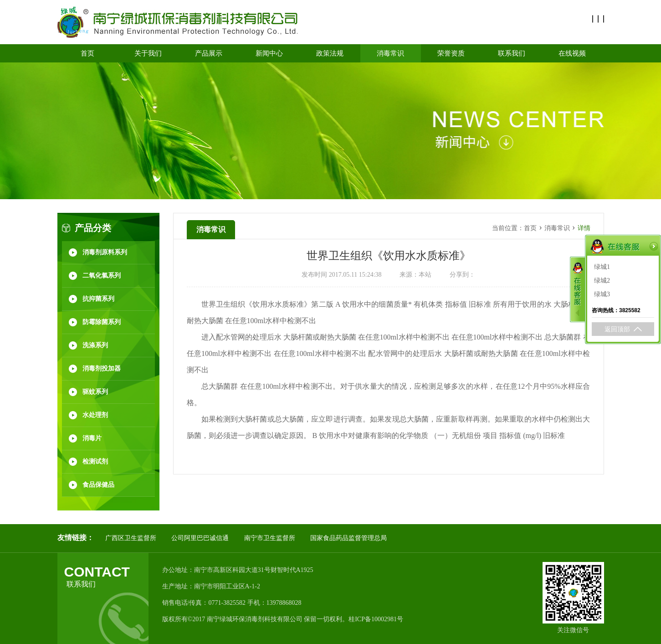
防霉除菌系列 (102, 322)
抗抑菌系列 (98, 299)
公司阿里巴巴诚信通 (200, 538)
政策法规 (330, 53)
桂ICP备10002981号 (376, 619)
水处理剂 (95, 415)
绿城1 (602, 262)
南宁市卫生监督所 (270, 538)
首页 (87, 53)
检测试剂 (95, 461)
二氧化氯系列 (102, 276)
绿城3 (602, 289)
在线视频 (572, 53)
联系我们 (512, 53)
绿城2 (602, 276)
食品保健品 (98, 485)
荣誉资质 (451, 53)
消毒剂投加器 (102, 368)
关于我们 (148, 53)
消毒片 (92, 438)
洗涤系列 (95, 345)
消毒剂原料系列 (105, 252)
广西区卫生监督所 (131, 538)
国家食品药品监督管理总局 (348, 538)
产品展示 (209, 53)
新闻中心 (269, 53)
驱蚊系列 (95, 392)
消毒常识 (390, 53)
